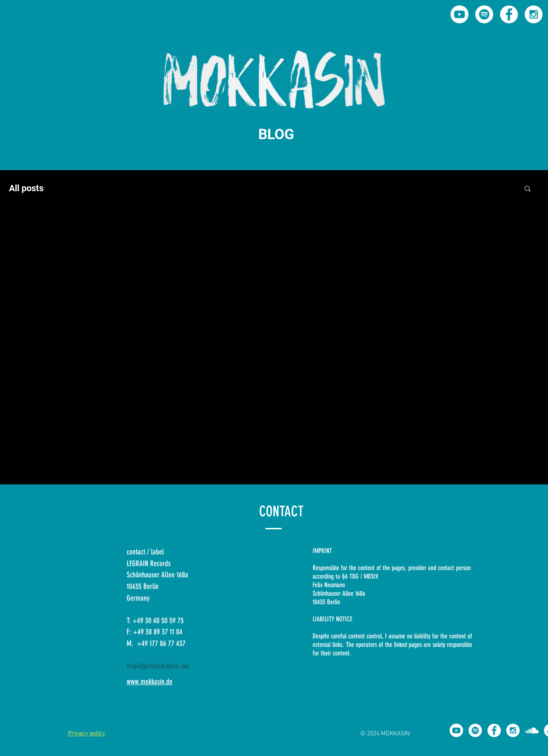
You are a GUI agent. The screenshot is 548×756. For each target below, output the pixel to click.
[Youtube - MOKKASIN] (460, 14)
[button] (528, 189)
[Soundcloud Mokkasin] (532, 730)
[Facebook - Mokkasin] (509, 14)
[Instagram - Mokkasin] (534, 14)
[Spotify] (484, 14)
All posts (26, 188)
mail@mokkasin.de (158, 667)
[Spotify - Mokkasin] (475, 730)
